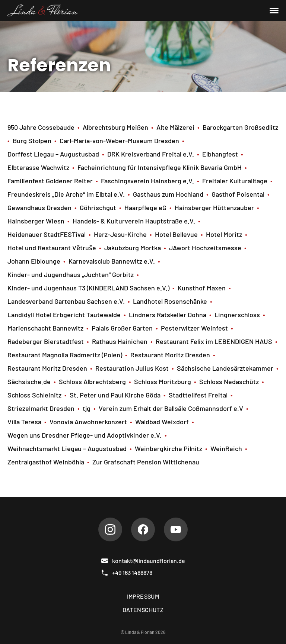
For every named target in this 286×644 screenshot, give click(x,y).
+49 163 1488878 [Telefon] (127, 573)
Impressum (143, 596)
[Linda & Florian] (43, 10)
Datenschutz (143, 610)
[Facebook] (143, 529)
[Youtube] (176, 529)
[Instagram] (110, 529)
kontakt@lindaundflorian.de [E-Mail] (143, 561)
